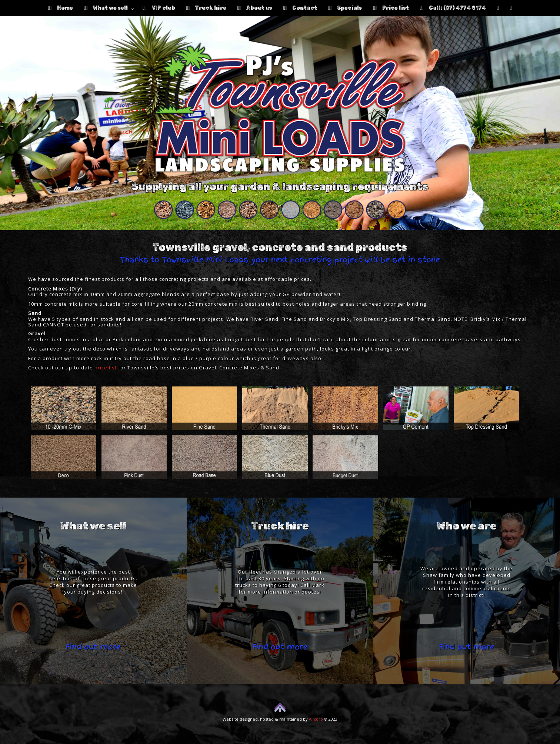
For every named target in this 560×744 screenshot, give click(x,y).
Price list (391, 8)
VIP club (159, 8)
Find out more (93, 647)
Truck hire (206, 8)
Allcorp (316, 719)
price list (106, 368)
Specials (345, 8)
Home (61, 8)
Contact (300, 8)
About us (255, 8)
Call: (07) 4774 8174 (453, 8)
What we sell (106, 8)
